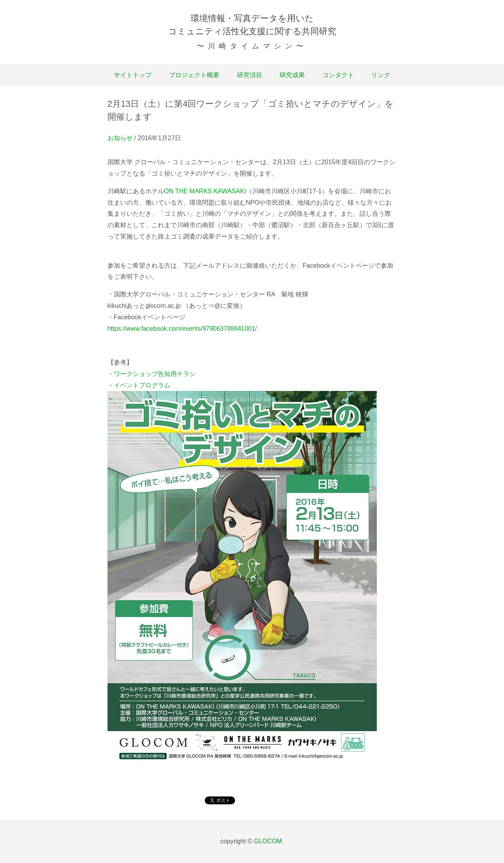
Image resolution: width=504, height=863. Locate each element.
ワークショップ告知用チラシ (155, 374)
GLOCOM (268, 841)
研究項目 (250, 75)
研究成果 (292, 75)
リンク (381, 75)
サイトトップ (133, 75)
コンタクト (338, 75)
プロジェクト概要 (194, 75)
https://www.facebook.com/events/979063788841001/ (182, 329)
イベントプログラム (142, 385)
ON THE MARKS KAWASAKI (205, 191)
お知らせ (120, 138)
